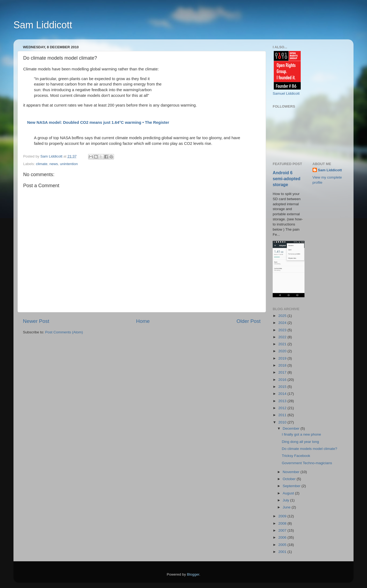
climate (42, 164)
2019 (283, 358)
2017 (283, 372)
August (289, 493)
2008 (283, 523)
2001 (283, 552)
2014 (283, 394)
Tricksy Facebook (296, 456)
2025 (283, 316)
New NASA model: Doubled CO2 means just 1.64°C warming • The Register (98, 122)
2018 (283, 365)
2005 (283, 545)
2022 (283, 337)
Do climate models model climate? (310, 449)
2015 (283, 387)
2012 (283, 408)
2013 (283, 401)
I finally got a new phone (302, 434)
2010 (283, 422)
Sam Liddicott (43, 25)
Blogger (193, 574)
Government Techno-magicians (307, 463)
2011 (283, 415)
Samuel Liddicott (286, 93)
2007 (283, 530)
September (292, 486)
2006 (283, 537)
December (292, 428)
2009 (283, 516)
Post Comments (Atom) (64, 332)
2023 (283, 330)
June (287, 507)
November (292, 472)
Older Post (249, 321)
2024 (283, 323)
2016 (283, 380)
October (290, 479)
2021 (283, 344)
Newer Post (36, 321)
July (286, 500)
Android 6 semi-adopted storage (287, 179)
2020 (283, 351)
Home (143, 321)
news (54, 164)
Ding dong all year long (300, 442)
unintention (69, 164)
